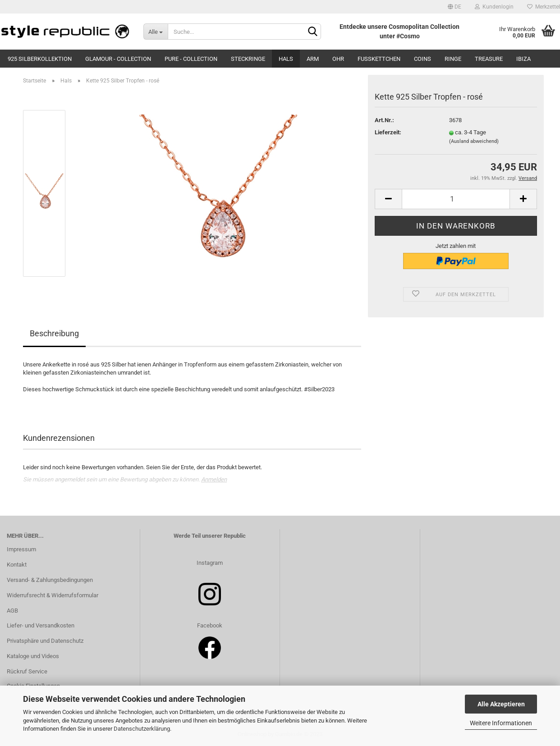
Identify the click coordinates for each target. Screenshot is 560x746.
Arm (313, 59)
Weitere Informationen (501, 723)
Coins (422, 59)
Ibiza (523, 59)
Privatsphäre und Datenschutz (45, 641)
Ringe (453, 59)
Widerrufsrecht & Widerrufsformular (53, 595)
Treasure (489, 59)
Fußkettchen (379, 59)
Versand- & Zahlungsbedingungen (50, 580)
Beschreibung (54, 333)
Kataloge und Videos (33, 656)
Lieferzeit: (388, 132)
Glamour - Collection (118, 59)
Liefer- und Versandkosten (41, 625)
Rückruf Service (27, 671)
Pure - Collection (191, 59)
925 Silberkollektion (40, 59)
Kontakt (17, 565)
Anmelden (214, 479)
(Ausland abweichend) (474, 141)
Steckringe (248, 59)
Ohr (338, 59)
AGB (12, 611)
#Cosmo (408, 36)
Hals (286, 59)
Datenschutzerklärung (142, 729)
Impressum (21, 549)
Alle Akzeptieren (501, 704)
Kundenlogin (494, 7)
